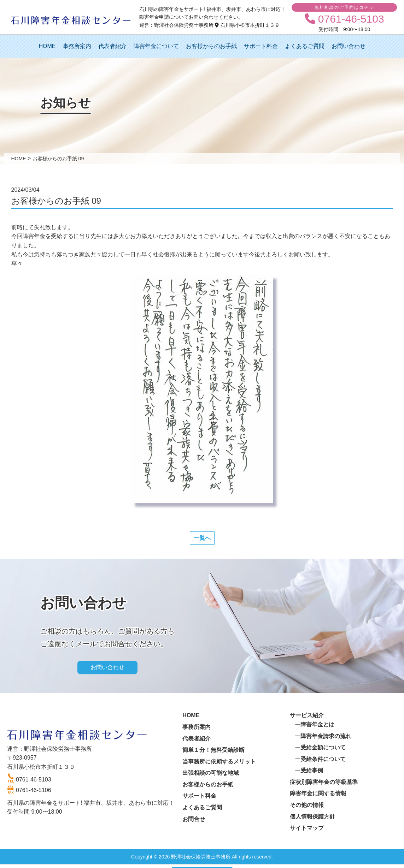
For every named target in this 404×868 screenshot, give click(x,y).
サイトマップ (307, 828)
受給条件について (323, 759)
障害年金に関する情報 (318, 793)
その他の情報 (307, 805)
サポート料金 (261, 46)
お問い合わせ (349, 46)
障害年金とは (317, 724)
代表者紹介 (112, 46)
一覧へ (202, 538)
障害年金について (156, 46)
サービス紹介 (307, 715)
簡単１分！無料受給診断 (213, 750)
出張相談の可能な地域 (211, 773)
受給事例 (312, 770)
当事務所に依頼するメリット (219, 762)
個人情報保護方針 (312, 817)
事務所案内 (77, 46)
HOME (47, 46)
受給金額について (323, 747)
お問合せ (194, 819)
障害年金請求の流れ (326, 736)
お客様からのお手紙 (211, 46)
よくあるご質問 (305, 46)
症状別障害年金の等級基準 (324, 782)
